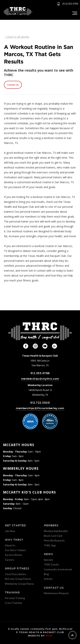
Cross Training (13, 603)
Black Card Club (53, 536)
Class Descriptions (16, 574)
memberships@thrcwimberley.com (40, 408)
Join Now (10, 531)
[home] (18, 11)
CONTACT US (54, 588)
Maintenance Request (56, 593)
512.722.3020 (40, 403)
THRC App (50, 545)
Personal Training (15, 598)
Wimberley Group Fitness (19, 584)
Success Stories (14, 555)
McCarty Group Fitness (18, 579)
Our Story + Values (15, 550)
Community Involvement (58, 569)
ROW (49, 636)
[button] (74, 13)
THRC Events (51, 564)
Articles (48, 579)
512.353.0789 (40, 373)
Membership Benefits (56, 531)
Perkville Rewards (54, 541)
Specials (48, 560)
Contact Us (13, 85)
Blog (46, 574)
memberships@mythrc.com (40, 379)
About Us (10, 545)
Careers (10, 560)
